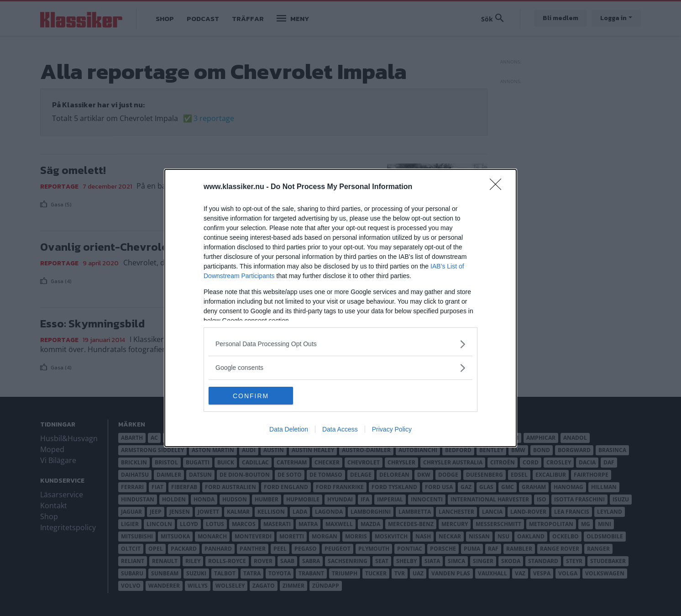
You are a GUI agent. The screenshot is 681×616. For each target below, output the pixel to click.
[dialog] (340, 308)
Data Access (340, 430)
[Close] (498, 187)
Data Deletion (289, 430)
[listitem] (340, 344)
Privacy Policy (392, 430)
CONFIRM (252, 395)
